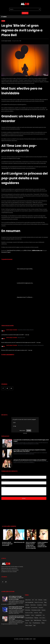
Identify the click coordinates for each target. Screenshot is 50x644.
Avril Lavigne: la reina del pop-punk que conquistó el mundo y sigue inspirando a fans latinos (29, 451)
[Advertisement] (13, 402)
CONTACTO (25, 13)
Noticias (36, 618)
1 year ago (27, 335)
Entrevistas (28, 610)
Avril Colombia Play (29, 602)
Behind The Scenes (39, 602)
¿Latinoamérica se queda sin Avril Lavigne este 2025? (13, 335)
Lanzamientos (38, 615)
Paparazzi (27, 620)
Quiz (32, 620)
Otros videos (42, 618)
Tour (3, 21)
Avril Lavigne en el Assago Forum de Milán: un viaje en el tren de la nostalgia (16, 598)
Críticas (45, 605)
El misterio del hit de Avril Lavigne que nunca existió (7, 544)
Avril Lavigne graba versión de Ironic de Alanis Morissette (16, 608)
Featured (36, 613)
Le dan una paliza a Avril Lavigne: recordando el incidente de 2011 (43, 544)
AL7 (33, 600)
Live (44, 615)
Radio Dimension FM (19, 542)
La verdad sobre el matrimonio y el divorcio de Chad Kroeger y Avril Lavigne (31, 440)
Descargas (28, 607)
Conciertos (40, 605)
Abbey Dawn (28, 600)
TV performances (36, 623)
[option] (7, 537)
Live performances (29, 618)
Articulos (40, 600)
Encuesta (41, 607)
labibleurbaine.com (37, 250)
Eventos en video (29, 613)
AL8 (36, 600)
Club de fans (33, 605)
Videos (43, 623)
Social (27, 623)
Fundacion (28, 615)
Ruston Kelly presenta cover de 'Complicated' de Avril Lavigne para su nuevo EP (18, 342)
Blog (45, 602)
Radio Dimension (38, 620)
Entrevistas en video (36, 610)
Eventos (44, 610)
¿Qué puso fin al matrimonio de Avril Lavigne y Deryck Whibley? (30, 460)
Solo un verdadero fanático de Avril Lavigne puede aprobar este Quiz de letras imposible (31, 545)
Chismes (27, 605)
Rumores (44, 620)
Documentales (34, 607)
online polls (25, 433)
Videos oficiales (29, 625)
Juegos (33, 615)
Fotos (41, 613)
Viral (34, 625)
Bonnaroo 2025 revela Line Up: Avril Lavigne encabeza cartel (14, 350)
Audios (45, 600)
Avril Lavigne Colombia (7, 41)
